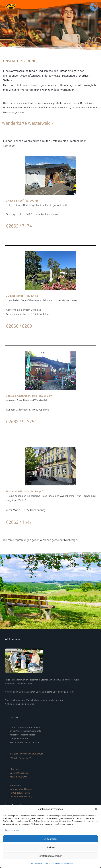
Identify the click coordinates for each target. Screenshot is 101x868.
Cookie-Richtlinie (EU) (21, 797)
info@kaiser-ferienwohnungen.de (27, 754)
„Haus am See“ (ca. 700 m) (22, 201)
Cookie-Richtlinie (35, 863)
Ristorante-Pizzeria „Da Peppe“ (25, 492)
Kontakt (14, 717)
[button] (96, 809)
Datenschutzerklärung (53, 863)
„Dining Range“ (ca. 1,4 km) (23, 296)
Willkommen (12, 640)
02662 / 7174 (19, 226)
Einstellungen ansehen (51, 856)
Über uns (14, 769)
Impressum (69, 863)
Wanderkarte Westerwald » (28, 123)
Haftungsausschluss (20, 793)
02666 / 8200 (19, 326)
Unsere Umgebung (19, 773)
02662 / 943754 (22, 422)
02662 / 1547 (19, 522)
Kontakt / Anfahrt (18, 777)
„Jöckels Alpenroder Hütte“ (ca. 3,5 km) (30, 396)
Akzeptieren (50, 839)
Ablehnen (50, 847)
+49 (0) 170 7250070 (20, 758)
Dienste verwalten (12, 830)
